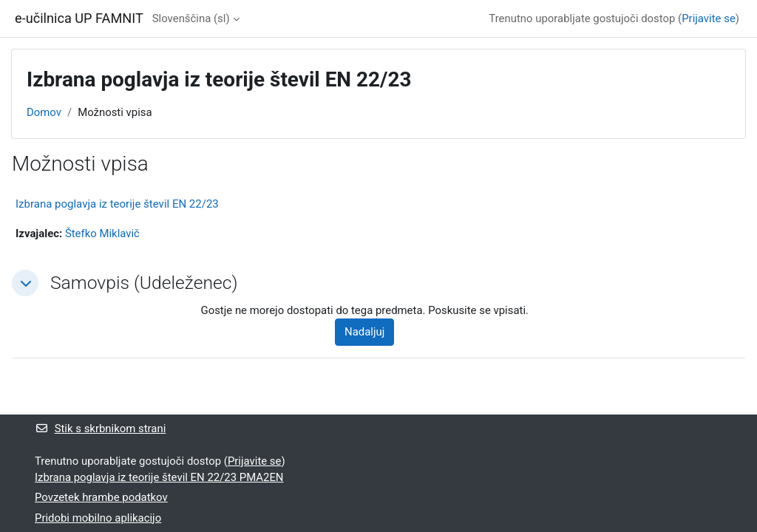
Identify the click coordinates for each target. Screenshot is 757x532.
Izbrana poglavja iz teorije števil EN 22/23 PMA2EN (159, 477)
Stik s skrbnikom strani (100, 429)
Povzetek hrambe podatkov (101, 497)
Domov (44, 112)
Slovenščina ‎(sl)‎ (191, 18)
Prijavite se (709, 18)
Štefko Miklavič (102, 233)
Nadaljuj (364, 332)
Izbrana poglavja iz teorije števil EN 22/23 (117, 204)
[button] (25, 283)
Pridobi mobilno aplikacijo (98, 518)
